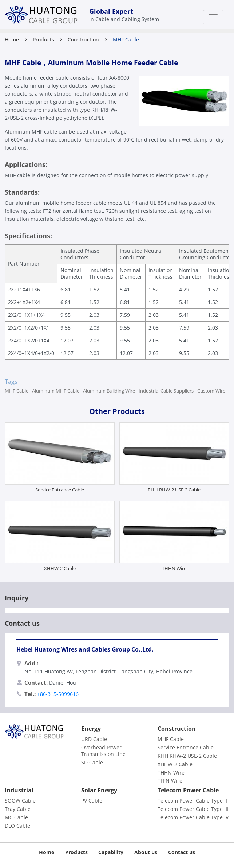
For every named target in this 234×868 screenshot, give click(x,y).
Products (43, 39)
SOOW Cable (20, 801)
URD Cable (94, 739)
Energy (91, 729)
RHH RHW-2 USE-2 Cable (174, 490)
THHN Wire (174, 568)
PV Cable (92, 801)
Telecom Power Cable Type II (192, 801)
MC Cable (16, 817)
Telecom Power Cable (188, 790)
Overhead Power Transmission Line (103, 751)
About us (146, 852)
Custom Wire (211, 391)
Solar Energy (99, 790)
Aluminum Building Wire (109, 391)
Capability (111, 852)
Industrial (19, 790)
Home (12, 39)
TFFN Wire (170, 781)
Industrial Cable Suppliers (166, 391)
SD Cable (92, 763)
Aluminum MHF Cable (56, 391)
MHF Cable (17, 391)
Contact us (182, 852)
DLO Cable (17, 826)
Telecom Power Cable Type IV (193, 817)
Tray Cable (18, 809)
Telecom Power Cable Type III (193, 809)
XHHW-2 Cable (60, 568)
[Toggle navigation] (213, 17)
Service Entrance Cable (60, 490)
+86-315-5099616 (58, 694)
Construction (83, 39)
